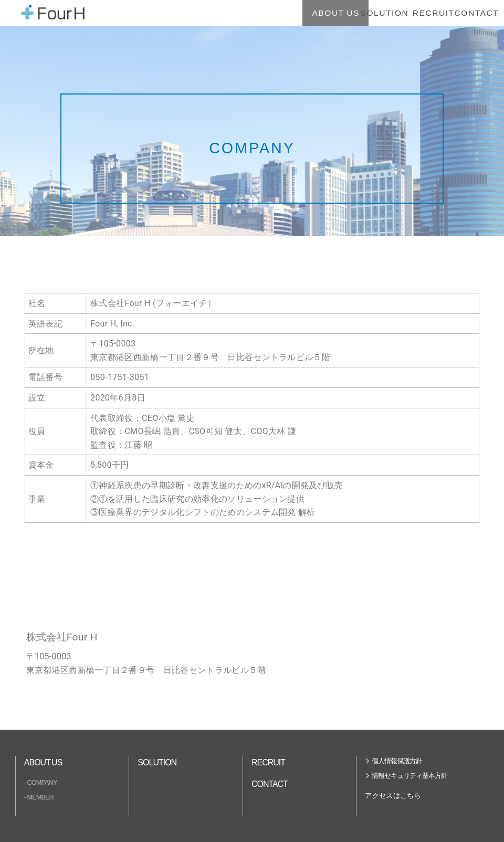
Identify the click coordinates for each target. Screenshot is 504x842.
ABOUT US (250, 13)
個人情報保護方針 (397, 761)
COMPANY (42, 782)
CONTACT (455, 13)
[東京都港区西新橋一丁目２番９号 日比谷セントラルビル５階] (105, 573)
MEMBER (40, 797)
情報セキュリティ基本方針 (409, 776)
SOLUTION (318, 13)
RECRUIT (386, 13)
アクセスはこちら (393, 796)
